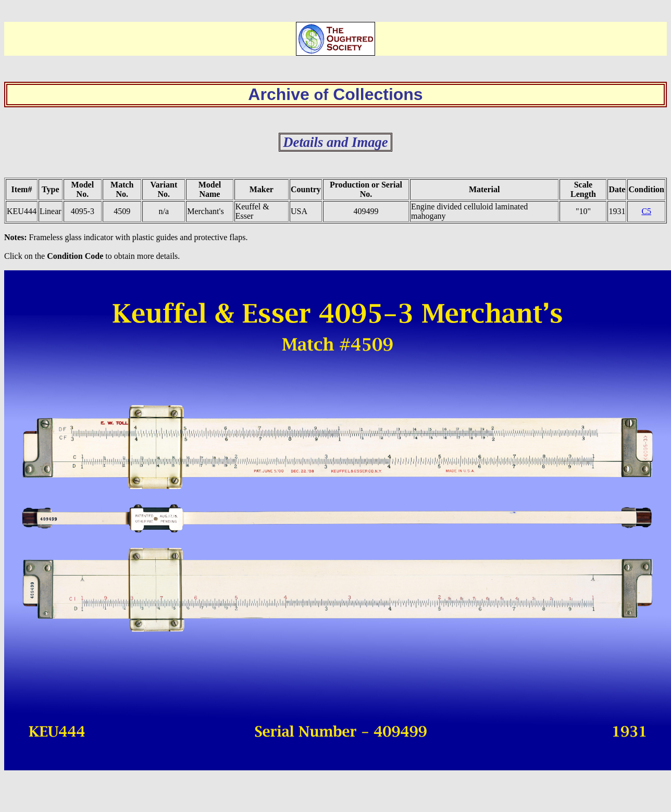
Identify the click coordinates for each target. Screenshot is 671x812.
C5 (646, 211)
